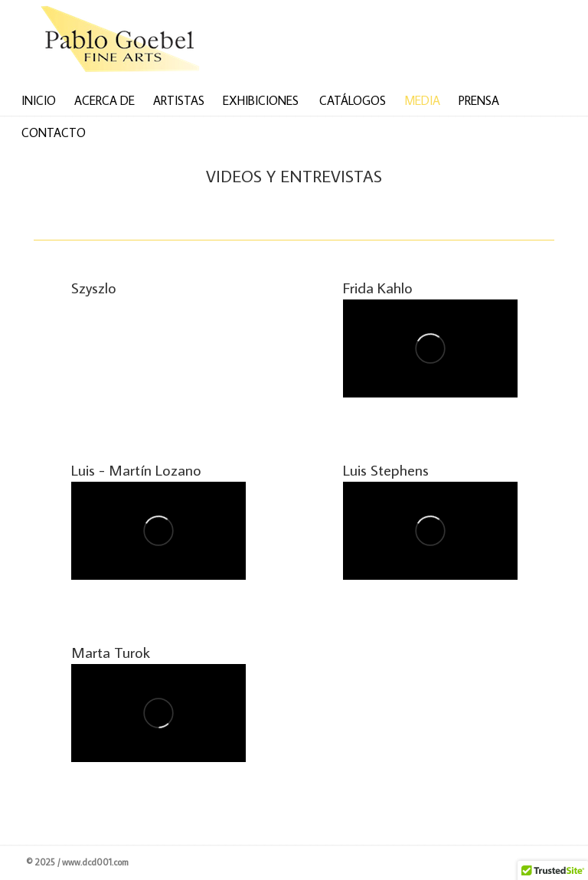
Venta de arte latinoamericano (129, 41)
